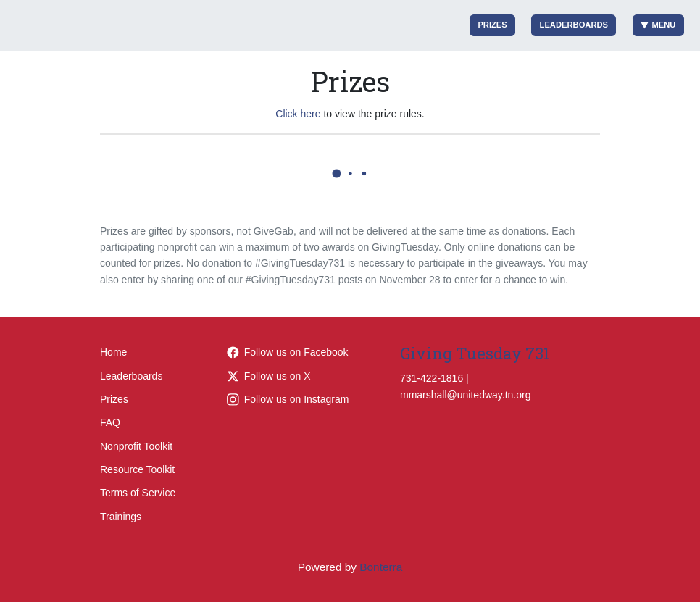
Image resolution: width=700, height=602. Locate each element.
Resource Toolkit (137, 469)
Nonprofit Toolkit (136, 446)
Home (113, 352)
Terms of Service (138, 493)
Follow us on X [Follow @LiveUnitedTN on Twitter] (269, 376)
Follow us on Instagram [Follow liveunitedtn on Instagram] (288, 399)
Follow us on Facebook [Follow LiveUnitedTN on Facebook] (288, 352)
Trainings (121, 517)
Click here (298, 114)
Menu (658, 25)
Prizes (492, 25)
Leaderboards (574, 25)
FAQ (110, 422)
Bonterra (381, 567)
